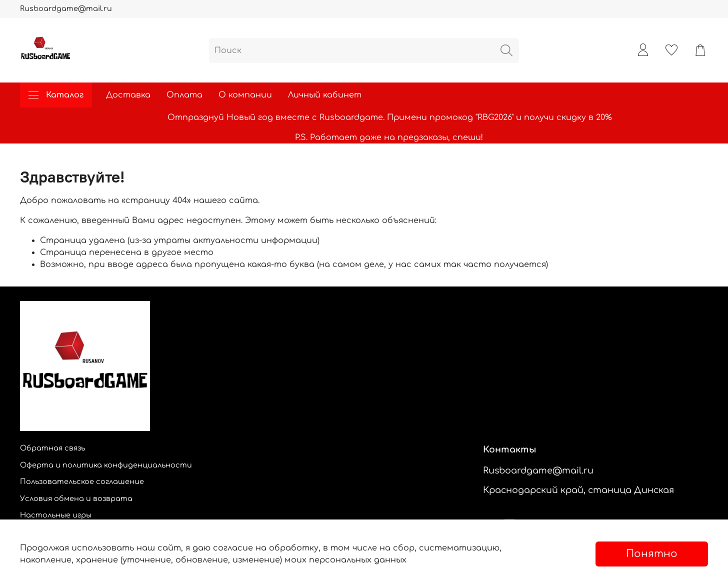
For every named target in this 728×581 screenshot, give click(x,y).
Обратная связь (52, 448)
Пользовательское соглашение (82, 481)
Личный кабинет (325, 95)
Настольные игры (56, 515)
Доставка (128, 95)
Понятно (652, 554)
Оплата (184, 95)
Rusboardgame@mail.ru (66, 8)
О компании (245, 95)
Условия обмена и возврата (76, 498)
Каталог (56, 95)
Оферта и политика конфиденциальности (106, 465)
